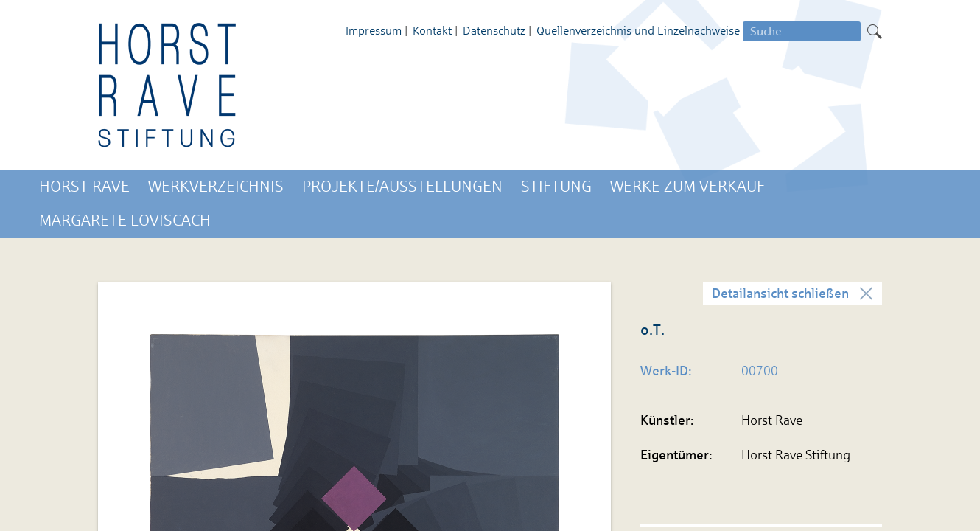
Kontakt (432, 31)
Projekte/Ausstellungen (402, 187)
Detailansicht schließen (780, 294)
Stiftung (556, 187)
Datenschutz (494, 31)
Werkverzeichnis (216, 187)
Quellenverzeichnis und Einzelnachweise (638, 31)
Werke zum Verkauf (687, 187)
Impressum (374, 31)
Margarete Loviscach (125, 221)
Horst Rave (84, 187)
